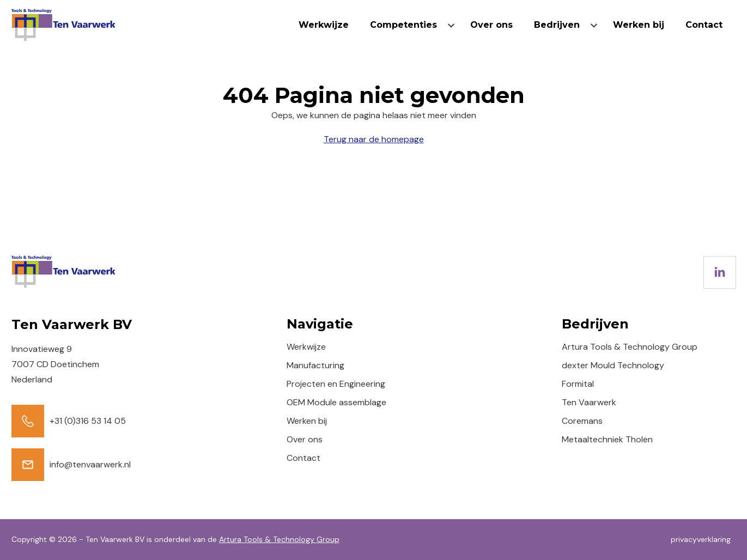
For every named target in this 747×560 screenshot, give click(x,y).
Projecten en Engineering (336, 384)
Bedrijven (557, 25)
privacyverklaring (701, 539)
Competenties (403, 25)
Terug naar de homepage (374, 139)
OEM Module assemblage (336, 402)
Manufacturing (315, 365)
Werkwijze (324, 25)
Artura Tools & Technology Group (630, 347)
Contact (704, 25)
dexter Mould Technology (613, 365)
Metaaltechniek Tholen (607, 439)
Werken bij (639, 25)
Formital (578, 384)
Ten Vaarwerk (589, 402)
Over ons (491, 25)
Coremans (582, 421)
